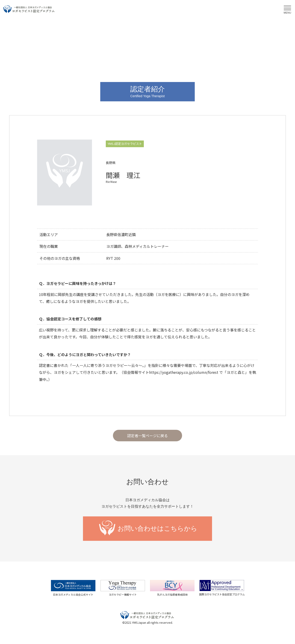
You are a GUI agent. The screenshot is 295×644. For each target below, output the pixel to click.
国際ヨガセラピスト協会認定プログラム (222, 594)
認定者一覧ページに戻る (147, 436)
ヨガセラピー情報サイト (123, 594)
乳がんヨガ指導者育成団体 (172, 594)
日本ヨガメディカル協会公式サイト (73, 594)
